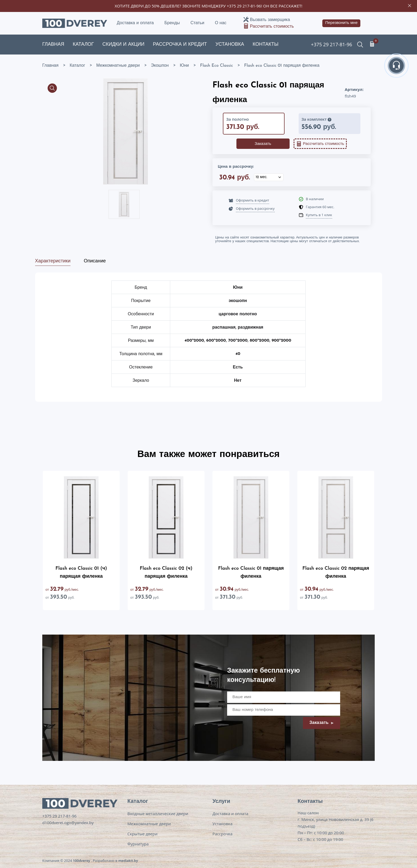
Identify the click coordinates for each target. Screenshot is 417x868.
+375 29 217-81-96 (244, 6)
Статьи (197, 23)
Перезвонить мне (341, 23)
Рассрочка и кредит (180, 45)
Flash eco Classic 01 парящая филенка (251, 573)
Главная (53, 45)
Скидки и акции (123, 45)
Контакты (266, 45)
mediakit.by (128, 861)
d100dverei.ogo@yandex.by (68, 823)
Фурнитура (138, 844)
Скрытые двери (142, 834)
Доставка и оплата (135, 23)
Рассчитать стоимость (272, 27)
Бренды (172, 23)
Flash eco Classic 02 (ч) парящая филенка (166, 573)
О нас (221, 23)
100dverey (82, 861)
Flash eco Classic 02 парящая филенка (336, 573)
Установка (230, 45)
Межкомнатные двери (149, 824)
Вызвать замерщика (270, 20)
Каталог (83, 45)
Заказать (263, 144)
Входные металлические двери (158, 814)
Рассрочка (222, 834)
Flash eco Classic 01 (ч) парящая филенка (81, 573)
